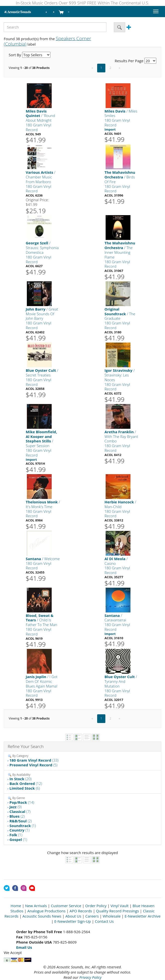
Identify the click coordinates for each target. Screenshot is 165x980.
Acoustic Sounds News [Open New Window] (42, 916)
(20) (21, 779)
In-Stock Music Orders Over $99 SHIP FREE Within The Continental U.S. (83, 3)
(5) (33, 765)
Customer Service (66, 906)
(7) (20, 811)
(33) (34, 760)
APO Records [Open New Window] (81, 911)
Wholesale (112, 916)
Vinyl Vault (120, 906)
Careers (92, 916)
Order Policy (96, 906)
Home (16, 906)
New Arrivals (36, 906)
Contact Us (104, 921)
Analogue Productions (46, 911)
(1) (23, 826)
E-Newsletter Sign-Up (72, 921)
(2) (17, 816)
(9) (16, 807)
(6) (25, 788)
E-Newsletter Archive (143, 916)
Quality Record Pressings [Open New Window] (117, 911)
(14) (22, 802)
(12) (26, 783)
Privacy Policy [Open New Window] (90, 977)
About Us (73, 916)
